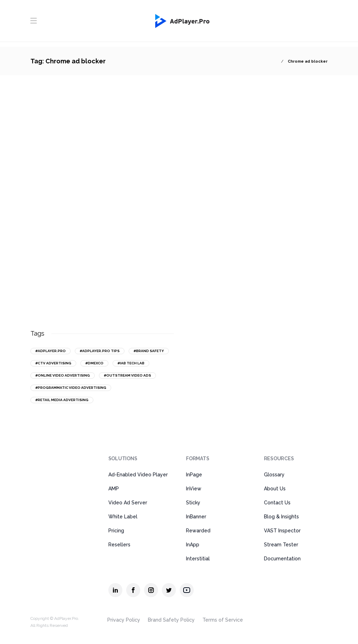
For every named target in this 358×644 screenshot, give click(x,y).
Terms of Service (223, 620)
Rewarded (198, 531)
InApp (193, 545)
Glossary (274, 475)
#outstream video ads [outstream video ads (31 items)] (127, 375)
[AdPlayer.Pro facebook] (133, 590)
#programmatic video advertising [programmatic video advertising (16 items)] (71, 388)
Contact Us (277, 503)
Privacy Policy (124, 620)
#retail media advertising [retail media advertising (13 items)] (62, 400)
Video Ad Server (128, 503)
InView (194, 489)
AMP (114, 489)
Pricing (116, 531)
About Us (275, 489)
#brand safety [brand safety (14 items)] (149, 351)
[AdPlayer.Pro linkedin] (115, 590)
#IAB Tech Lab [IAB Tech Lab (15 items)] (131, 363)
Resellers (119, 545)
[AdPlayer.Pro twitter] (169, 590)
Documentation (282, 559)
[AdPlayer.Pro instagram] (151, 590)
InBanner (196, 517)
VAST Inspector (282, 531)
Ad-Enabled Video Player (138, 475)
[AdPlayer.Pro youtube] (187, 590)
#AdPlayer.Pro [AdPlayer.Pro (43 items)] (51, 351)
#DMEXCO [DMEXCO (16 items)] (94, 363)
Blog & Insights (281, 517)
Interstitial (198, 559)
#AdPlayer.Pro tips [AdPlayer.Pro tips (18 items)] (100, 351)
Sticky (193, 503)
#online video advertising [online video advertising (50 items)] (63, 375)
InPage (194, 475)
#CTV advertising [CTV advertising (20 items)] (53, 363)
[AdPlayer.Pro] (58, 463)
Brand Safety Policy (171, 620)
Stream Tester (281, 545)
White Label (123, 517)
